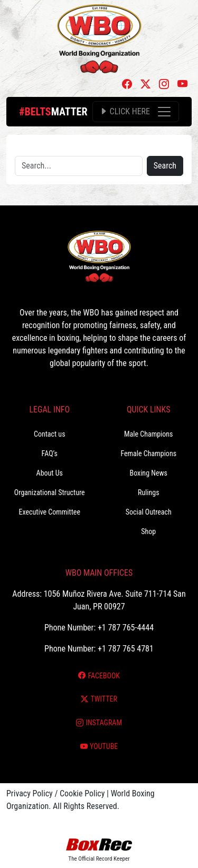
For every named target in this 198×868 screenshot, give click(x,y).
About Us (50, 473)
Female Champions (148, 453)
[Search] (79, 166)
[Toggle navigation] (136, 112)
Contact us (50, 434)
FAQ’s (50, 453)
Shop (148, 531)
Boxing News (148, 473)
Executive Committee (50, 512)
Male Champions (149, 434)
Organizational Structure (50, 492)
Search (165, 166)
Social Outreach (149, 512)
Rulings (149, 492)
